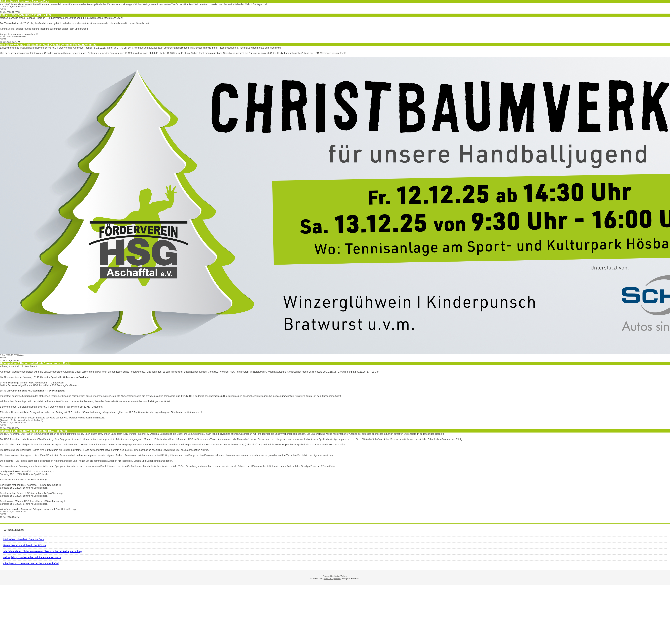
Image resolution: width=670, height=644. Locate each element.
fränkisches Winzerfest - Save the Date (25, 1)
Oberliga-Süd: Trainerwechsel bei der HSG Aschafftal (34, 431)
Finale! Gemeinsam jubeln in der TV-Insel (26, 15)
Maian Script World (332, 579)
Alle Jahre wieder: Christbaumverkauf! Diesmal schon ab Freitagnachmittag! (49, 45)
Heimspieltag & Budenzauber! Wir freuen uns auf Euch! (35, 363)
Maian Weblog (341, 576)
